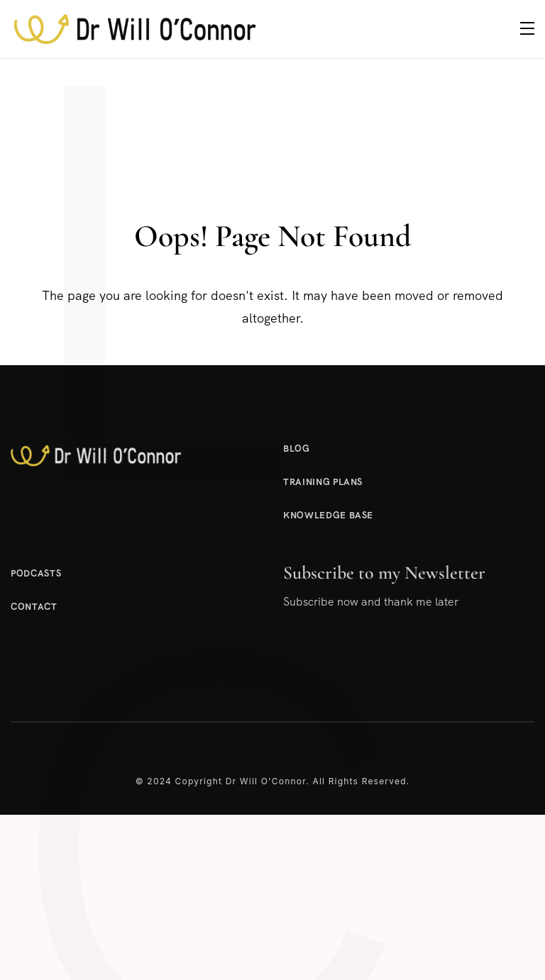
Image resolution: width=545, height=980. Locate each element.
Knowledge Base (328, 515)
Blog (297, 449)
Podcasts (36, 573)
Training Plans (323, 482)
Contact (34, 607)
